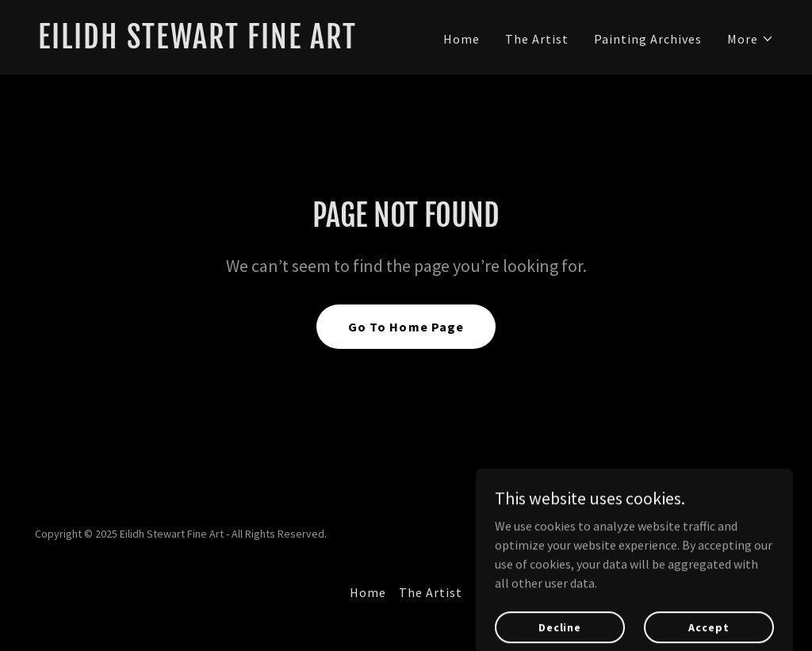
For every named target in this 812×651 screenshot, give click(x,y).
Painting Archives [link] (648, 39)
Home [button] (368, 592)
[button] (751, 39)
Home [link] (462, 39)
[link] (216, 44)
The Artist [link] (537, 39)
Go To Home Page (406, 327)
